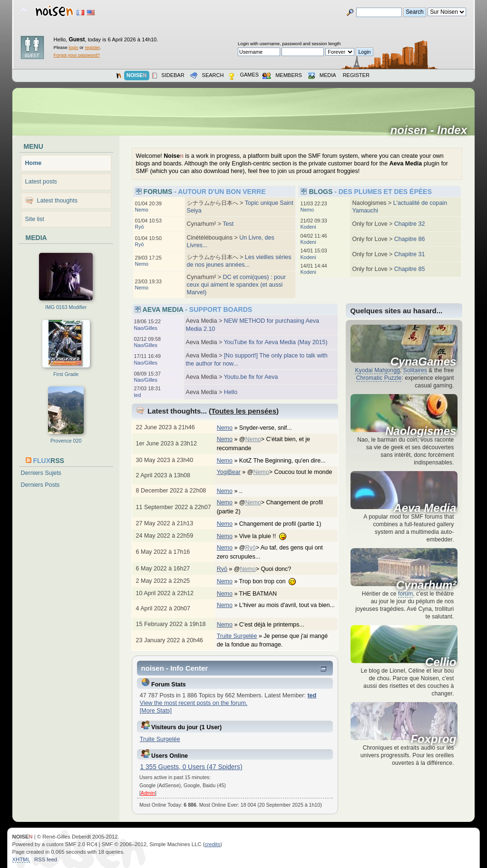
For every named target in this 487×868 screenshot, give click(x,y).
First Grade (66, 374)
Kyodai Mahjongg (377, 370)
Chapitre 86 (409, 239)
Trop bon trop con (273, 581)
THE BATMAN (263, 594)
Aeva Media (425, 508)
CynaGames (424, 362)
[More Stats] (156, 711)
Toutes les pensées (244, 411)
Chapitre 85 (409, 269)
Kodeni (308, 227)
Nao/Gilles (146, 328)
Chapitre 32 (409, 224)
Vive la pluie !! (268, 536)
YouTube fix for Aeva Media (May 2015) (275, 342)
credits (212, 844)
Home (34, 163)
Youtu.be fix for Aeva (251, 377)
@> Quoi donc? (268, 569)
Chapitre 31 (409, 254)
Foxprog (433, 739)
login (73, 47)
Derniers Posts (40, 485)
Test (228, 224)
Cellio (441, 662)
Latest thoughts (57, 201)
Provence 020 (66, 441)
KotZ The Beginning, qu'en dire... (287, 461)
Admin (148, 793)
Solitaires (415, 370)
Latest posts (41, 182)
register (92, 47)
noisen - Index (432, 130)
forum (405, 594)
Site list (35, 219)
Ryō (140, 227)
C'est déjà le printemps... (277, 625)
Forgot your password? (77, 55)
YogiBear (229, 472)
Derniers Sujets (41, 473)
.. (246, 491)
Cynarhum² (426, 585)
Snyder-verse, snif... (270, 428)
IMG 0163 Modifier (66, 307)
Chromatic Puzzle (379, 378)
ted (138, 395)
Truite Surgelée (237, 636)
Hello (231, 392)
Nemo (142, 210)
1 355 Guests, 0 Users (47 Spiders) (191, 767)
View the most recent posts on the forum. (194, 703)
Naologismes (421, 431)
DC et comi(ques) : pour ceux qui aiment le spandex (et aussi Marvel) (236, 285)
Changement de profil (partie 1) (285, 524)
